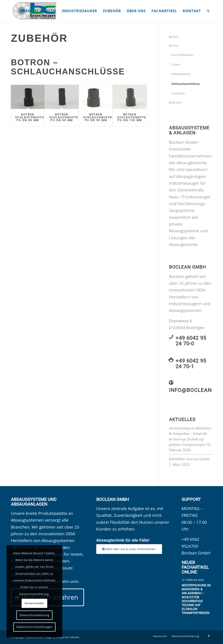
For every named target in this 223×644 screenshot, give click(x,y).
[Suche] (208, 11)
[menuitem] (38, 11)
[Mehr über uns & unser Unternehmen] (129, 549)
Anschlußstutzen (183, 55)
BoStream (176, 102)
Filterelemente (181, 74)
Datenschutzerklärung (34, 615)
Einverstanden (34, 603)
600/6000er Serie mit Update (189, 459)
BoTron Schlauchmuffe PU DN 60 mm (64, 117)
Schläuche (178, 93)
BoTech (174, 37)
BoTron (174, 45)
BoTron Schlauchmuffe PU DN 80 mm (30, 117)
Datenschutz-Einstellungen (34, 627)
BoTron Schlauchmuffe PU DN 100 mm (132, 117)
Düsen (176, 64)
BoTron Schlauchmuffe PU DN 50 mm (98, 117)
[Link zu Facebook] (209, 636)
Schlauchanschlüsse (186, 84)
